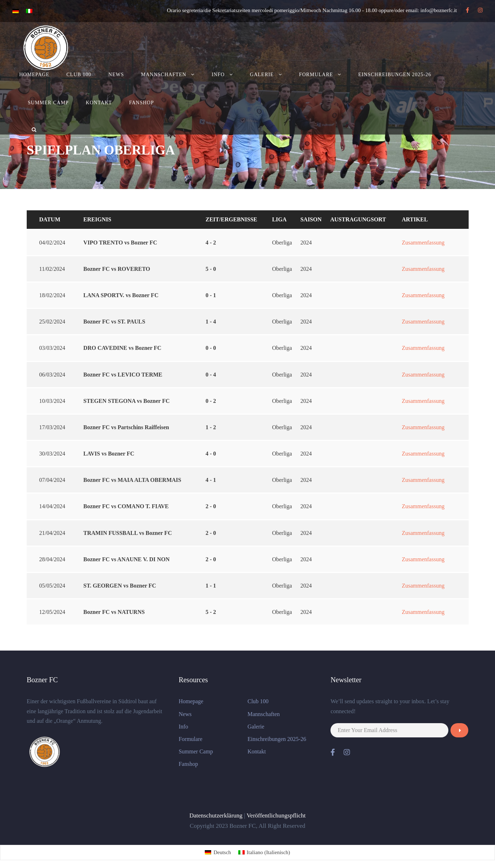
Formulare (316, 75)
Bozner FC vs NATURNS (114, 612)
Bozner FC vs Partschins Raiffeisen (126, 427)
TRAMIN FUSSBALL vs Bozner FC (128, 533)
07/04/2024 (52, 480)
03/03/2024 (52, 348)
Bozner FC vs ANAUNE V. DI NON (126, 559)
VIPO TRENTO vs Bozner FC (120, 243)
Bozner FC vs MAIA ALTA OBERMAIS (132, 480)
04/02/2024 (52, 243)
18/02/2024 (52, 295)
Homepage (34, 75)
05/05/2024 (52, 586)
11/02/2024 (52, 269)
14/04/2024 (52, 506)
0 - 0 (211, 348)
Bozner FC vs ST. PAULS (114, 322)
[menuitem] (218, 853)
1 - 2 (211, 427)
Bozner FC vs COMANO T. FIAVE (126, 506)
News (116, 75)
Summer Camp (48, 103)
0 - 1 (211, 295)
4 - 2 (211, 243)
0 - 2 (211, 401)
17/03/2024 (52, 427)
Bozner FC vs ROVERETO (117, 269)
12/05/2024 (52, 612)
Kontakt (99, 103)
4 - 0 (211, 454)
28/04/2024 (52, 559)
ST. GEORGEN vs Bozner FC (120, 586)
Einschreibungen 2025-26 (395, 75)
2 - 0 (211, 506)
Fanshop (141, 103)
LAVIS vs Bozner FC (109, 454)
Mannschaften (164, 75)
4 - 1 (211, 480)
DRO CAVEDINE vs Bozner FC (122, 348)
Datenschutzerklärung (216, 816)
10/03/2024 (52, 401)
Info (218, 75)
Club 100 (79, 75)
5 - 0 (211, 269)
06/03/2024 (52, 375)
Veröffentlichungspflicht (276, 816)
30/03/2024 (52, 454)
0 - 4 (211, 375)
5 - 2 (211, 612)
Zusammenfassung (423, 243)
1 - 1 (211, 586)
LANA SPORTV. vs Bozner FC (121, 295)
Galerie (262, 75)
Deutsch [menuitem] (222, 852)
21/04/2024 (52, 533)
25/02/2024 (52, 322)
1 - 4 (211, 322)
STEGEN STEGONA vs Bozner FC (126, 401)
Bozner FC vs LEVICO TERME (123, 375)
